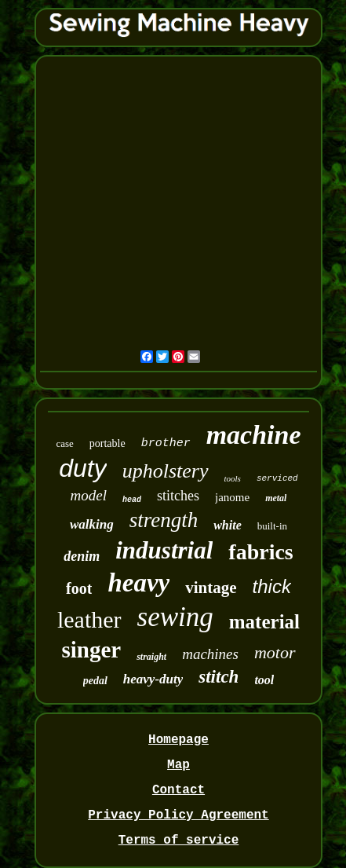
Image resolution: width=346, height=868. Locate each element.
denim (82, 556)
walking (92, 524)
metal (276, 498)
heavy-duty (153, 679)
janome (232, 497)
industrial (164, 550)
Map (178, 765)
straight (151, 657)
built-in (272, 526)
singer (91, 650)
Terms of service (179, 841)
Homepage (178, 740)
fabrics (260, 552)
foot (79, 588)
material (264, 622)
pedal (95, 681)
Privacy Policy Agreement (178, 815)
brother (166, 443)
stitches (178, 496)
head (132, 500)
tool (264, 680)
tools (233, 478)
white (228, 525)
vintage (211, 588)
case (64, 443)
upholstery (166, 471)
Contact (178, 790)
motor (275, 652)
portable (107, 443)
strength (164, 520)
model (89, 495)
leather (89, 619)
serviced (277, 478)
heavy (138, 583)
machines (210, 654)
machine (254, 435)
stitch (219, 677)
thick (272, 586)
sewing (175, 617)
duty (82, 468)
